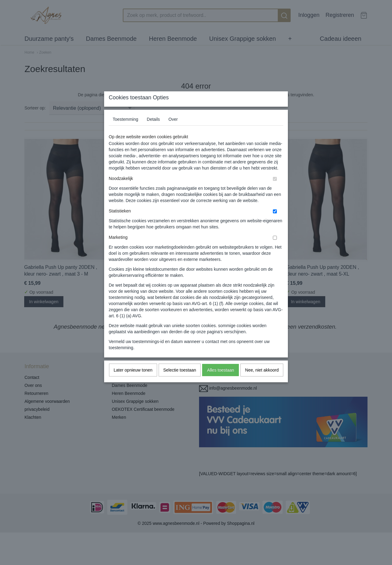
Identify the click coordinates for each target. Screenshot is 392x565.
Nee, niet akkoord (262, 382)
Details (153, 131)
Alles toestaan (221, 382)
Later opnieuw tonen (133, 382)
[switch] (275, 191)
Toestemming (125, 131)
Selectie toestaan (180, 382)
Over (173, 131)
